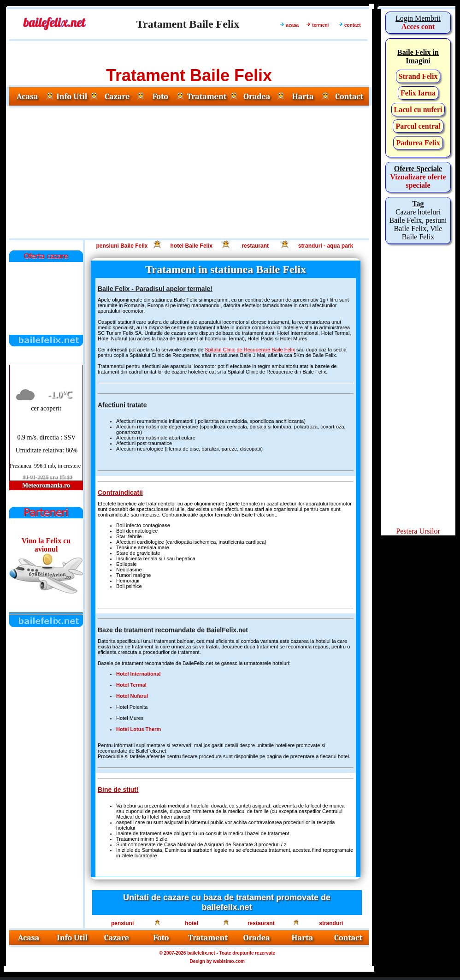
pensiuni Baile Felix (122, 246)
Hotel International (139, 674)
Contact (349, 97)
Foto (160, 97)
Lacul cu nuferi (418, 110)
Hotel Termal (131, 685)
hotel (192, 923)
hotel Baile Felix (192, 246)
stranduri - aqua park (326, 246)
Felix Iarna (418, 93)
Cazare (117, 97)
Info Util (72, 97)
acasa (292, 25)
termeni (320, 25)
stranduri (331, 923)
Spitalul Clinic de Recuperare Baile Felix (250, 350)
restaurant (255, 246)
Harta (303, 97)
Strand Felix (418, 76)
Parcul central (418, 126)
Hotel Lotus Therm (139, 729)
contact (353, 25)
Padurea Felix (418, 143)
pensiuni (122, 923)
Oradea (257, 97)
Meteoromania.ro (46, 485)
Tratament (206, 97)
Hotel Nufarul (132, 696)
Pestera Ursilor (418, 531)
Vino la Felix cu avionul (46, 545)
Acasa (27, 97)
